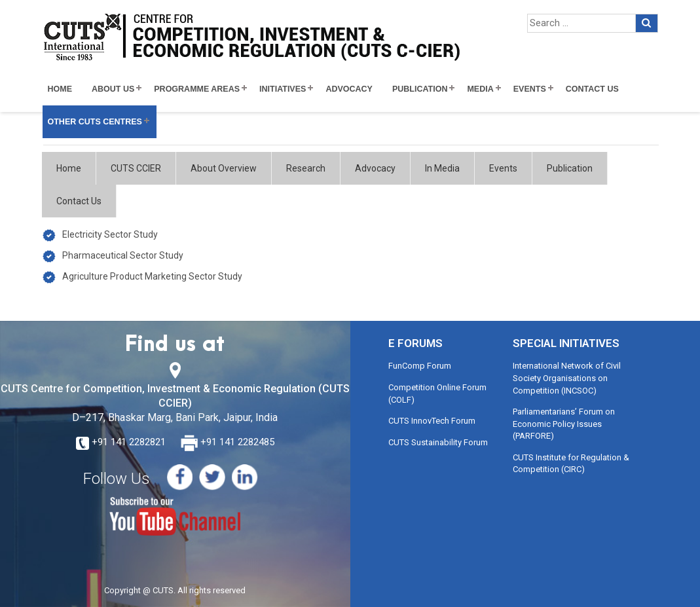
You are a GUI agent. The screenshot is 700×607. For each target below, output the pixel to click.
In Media (442, 168)
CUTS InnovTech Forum (432, 421)
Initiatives (283, 89)
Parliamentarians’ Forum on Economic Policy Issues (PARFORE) (564, 424)
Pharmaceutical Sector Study (123, 255)
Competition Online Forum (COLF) (437, 394)
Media (480, 89)
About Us (113, 89)
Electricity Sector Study (110, 234)
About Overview (224, 168)
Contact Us (592, 89)
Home (60, 89)
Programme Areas (197, 89)
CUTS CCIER (136, 168)
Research (306, 168)
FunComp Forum (420, 366)
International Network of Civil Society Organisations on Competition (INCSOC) (567, 378)
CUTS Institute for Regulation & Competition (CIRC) (571, 464)
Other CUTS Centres (95, 122)
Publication (420, 89)
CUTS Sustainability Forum (438, 442)
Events (530, 89)
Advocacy (349, 89)
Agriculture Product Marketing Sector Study (152, 276)
